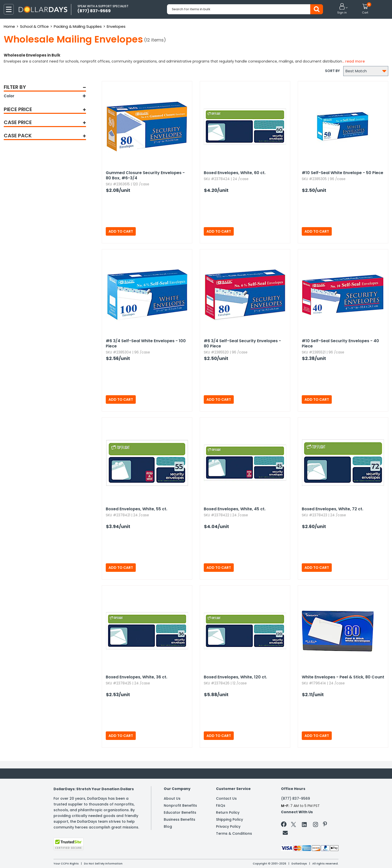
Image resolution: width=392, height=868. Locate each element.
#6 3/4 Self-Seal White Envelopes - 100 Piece (146, 343)
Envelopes (116, 26)
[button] (342, 9)
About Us (172, 798)
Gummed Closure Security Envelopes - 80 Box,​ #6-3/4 (145, 175)
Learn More (347, 857)
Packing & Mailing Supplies (78, 26)
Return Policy (228, 812)
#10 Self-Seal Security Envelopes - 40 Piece (340, 343)
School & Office (34, 26)
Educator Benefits (180, 812)
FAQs (221, 805)
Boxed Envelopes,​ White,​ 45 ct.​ (235, 509)
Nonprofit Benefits (180, 805)
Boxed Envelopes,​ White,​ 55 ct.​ (136, 509)
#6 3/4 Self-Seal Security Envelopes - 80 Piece (242, 343)
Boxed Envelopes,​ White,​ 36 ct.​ (136, 677)
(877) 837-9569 (295, 798)
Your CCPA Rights (66, 863)
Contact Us (226, 798)
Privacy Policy (228, 826)
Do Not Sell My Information (103, 863)
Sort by (332, 71)
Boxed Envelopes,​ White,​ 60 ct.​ (235, 173)
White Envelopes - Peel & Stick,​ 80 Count (343, 677)
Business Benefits (179, 819)
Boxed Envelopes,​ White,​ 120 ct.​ (235, 677)
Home (9, 26)
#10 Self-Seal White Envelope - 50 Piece (342, 173)
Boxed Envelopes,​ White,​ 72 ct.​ (332, 509)
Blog (168, 826)
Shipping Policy (229, 819)
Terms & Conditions (234, 833)
